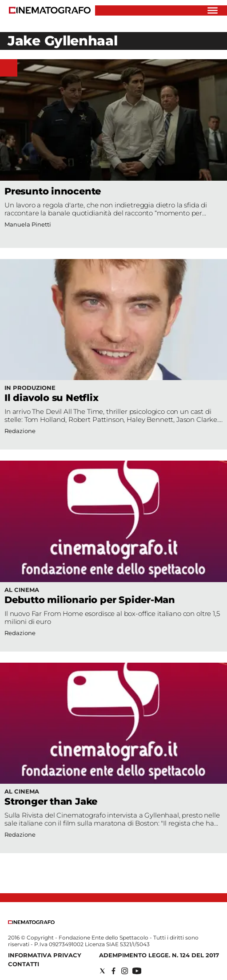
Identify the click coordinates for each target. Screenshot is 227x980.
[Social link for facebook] (113, 971)
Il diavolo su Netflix (52, 398)
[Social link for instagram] (125, 971)
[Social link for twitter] (102, 971)
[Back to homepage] (31, 922)
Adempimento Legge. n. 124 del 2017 (159, 955)
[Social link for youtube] (137, 971)
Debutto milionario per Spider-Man (90, 600)
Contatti (24, 964)
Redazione (20, 633)
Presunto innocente (53, 191)
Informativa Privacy (45, 955)
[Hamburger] (213, 10)
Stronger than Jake (51, 801)
